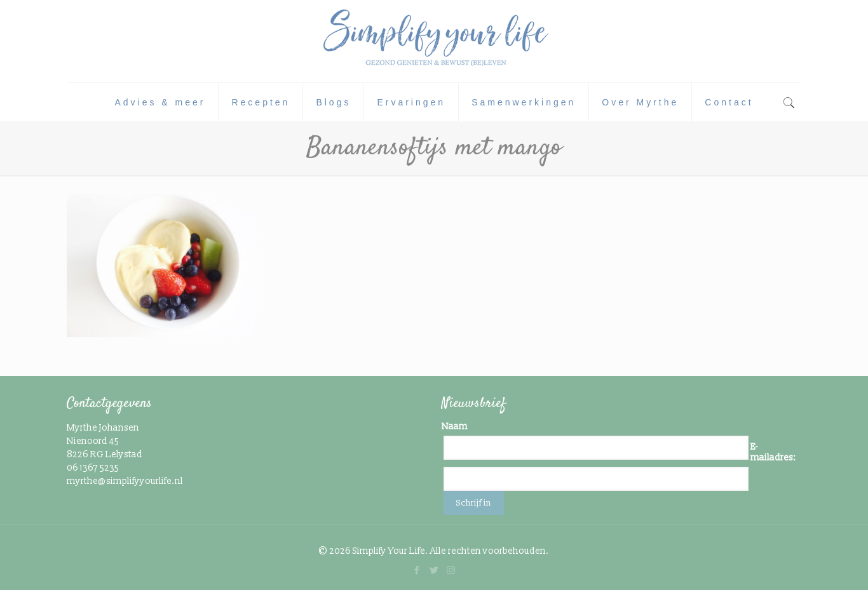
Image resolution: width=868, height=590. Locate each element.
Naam (455, 426)
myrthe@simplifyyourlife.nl (125, 481)
